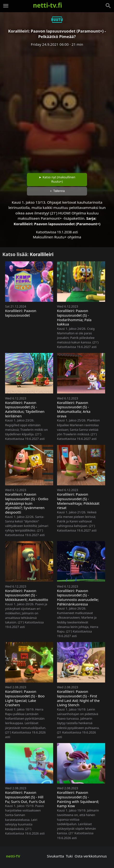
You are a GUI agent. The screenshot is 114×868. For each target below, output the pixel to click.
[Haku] (108, 6)
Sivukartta (55, 856)
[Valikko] (6, 6)
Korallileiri (42, 254)
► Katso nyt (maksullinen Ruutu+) (57, 179)
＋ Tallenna (57, 191)
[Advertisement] (57, 108)
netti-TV (13, 856)
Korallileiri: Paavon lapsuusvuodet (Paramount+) (57, 224)
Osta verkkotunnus (91, 856)
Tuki (69, 856)
